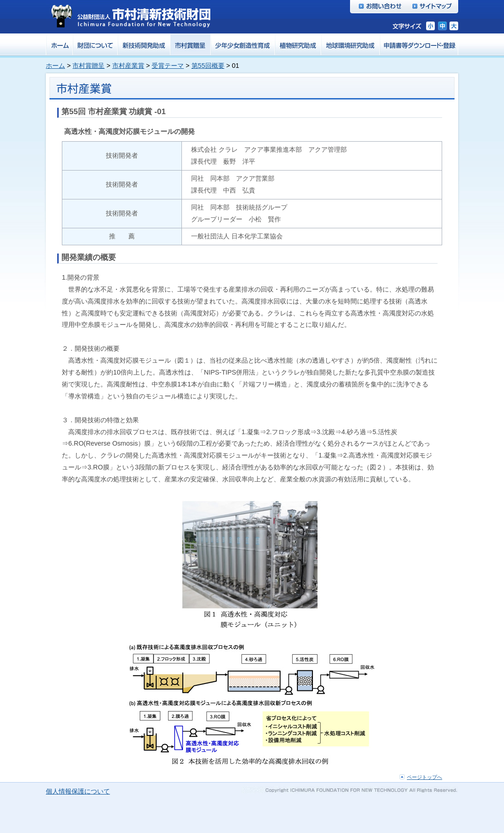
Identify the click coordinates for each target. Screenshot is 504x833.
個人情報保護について (78, 791)
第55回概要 (208, 66)
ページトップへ (425, 777)
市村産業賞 (128, 66)
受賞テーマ (168, 66)
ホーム (55, 66)
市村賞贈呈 (88, 66)
